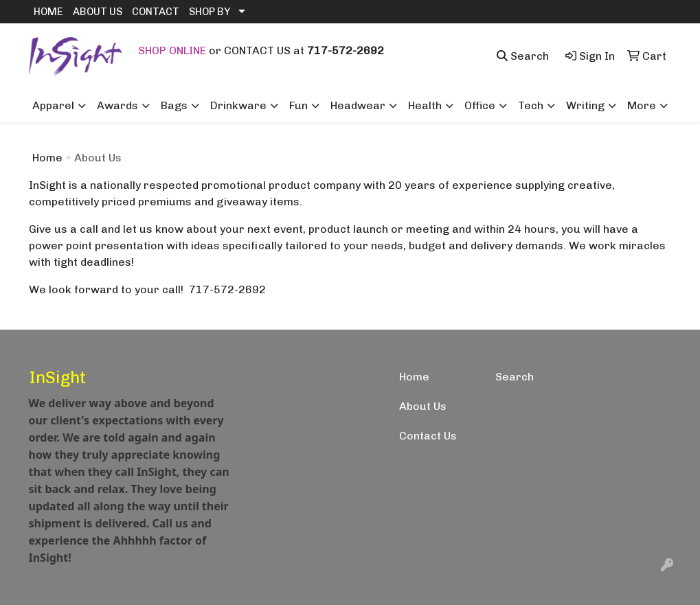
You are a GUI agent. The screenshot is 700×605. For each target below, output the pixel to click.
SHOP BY (210, 12)
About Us (423, 406)
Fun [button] (298, 105)
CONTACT (156, 12)
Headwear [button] (358, 105)
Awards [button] (117, 105)
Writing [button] (585, 105)
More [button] (642, 105)
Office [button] (480, 105)
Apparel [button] (53, 105)
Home (47, 158)
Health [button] (425, 105)
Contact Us (428, 436)
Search (515, 377)
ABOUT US (98, 12)
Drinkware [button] (238, 105)
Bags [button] (174, 105)
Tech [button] (531, 105)
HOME (48, 12)
